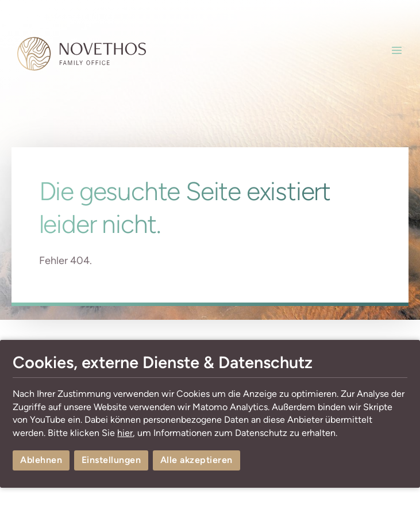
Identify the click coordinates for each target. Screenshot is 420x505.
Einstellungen (111, 460)
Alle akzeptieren (196, 460)
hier (125, 433)
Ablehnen (41, 460)
